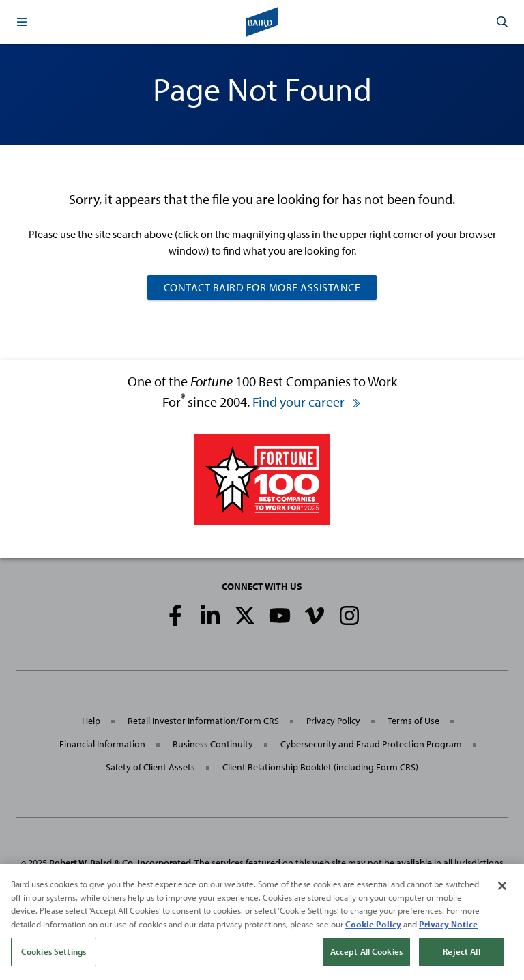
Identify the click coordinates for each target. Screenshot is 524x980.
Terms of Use (413, 721)
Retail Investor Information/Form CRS (203, 721)
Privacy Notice (448, 924)
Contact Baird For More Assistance (262, 287)
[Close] (502, 886)
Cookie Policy (373, 924)
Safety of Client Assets (150, 767)
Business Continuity (213, 744)
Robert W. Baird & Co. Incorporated (120, 863)
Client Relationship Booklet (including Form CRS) (320, 767)
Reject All (461, 951)
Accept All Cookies (366, 951)
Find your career (307, 402)
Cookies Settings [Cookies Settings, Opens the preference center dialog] (54, 951)
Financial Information (102, 744)
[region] (262, 922)
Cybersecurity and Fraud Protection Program (371, 744)
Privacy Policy (333, 721)
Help (91, 721)
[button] (22, 22)
